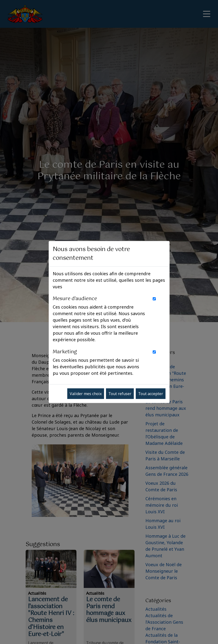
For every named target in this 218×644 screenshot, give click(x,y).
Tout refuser (120, 394)
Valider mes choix (86, 394)
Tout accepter (151, 394)
